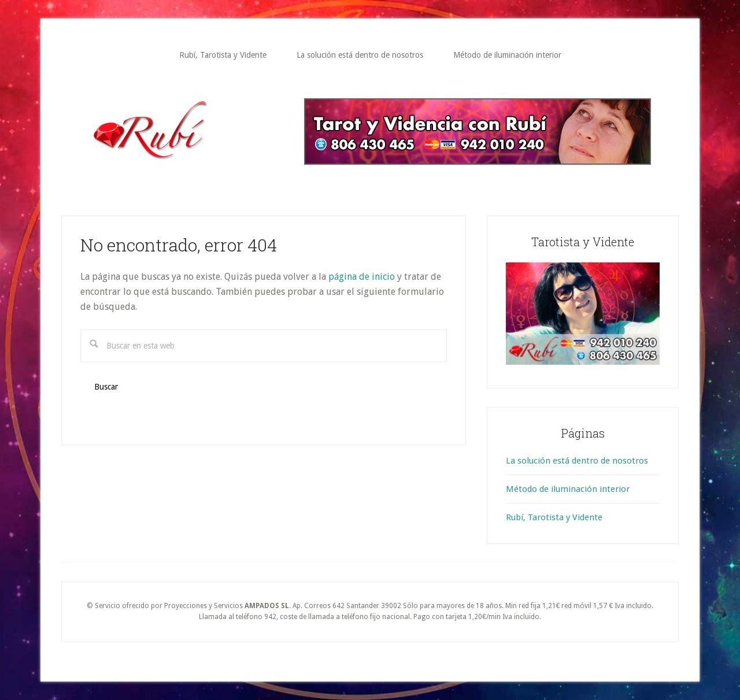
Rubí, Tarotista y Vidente (554, 517)
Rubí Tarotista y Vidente (182, 130)
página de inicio (362, 277)
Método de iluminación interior (568, 489)
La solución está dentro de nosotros (577, 461)
